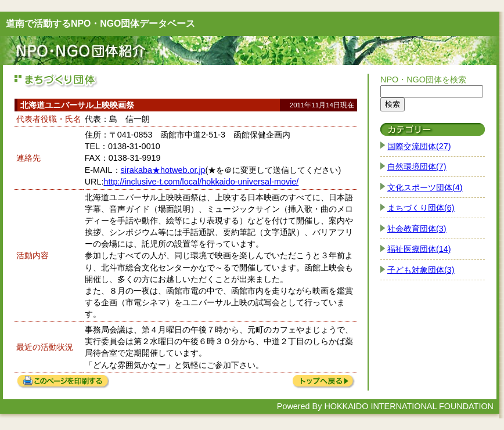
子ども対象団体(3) (421, 270)
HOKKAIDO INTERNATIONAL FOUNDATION (409, 406)
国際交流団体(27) (419, 146)
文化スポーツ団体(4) (425, 187)
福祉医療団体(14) (419, 249)
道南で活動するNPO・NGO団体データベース (100, 24)
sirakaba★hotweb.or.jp (163, 170)
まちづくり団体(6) (421, 208)
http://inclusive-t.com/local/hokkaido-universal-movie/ (201, 182)
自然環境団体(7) (417, 167)
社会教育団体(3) (417, 229)
